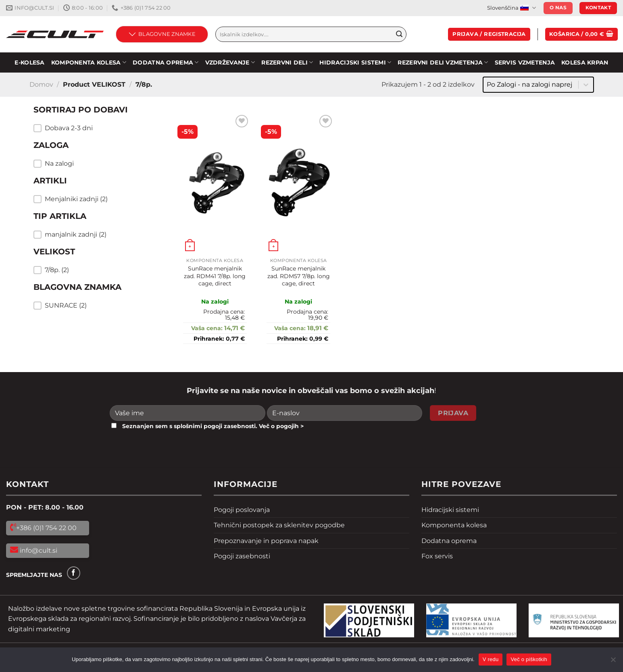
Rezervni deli (287, 62)
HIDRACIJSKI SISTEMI (355, 62)
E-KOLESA (29, 62)
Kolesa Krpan (585, 62)
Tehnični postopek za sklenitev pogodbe (279, 525)
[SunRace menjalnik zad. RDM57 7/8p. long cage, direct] (298, 183)
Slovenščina (511, 8)
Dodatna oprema (449, 541)
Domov (41, 84)
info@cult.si (38, 550)
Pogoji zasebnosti (242, 556)
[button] (94, 128)
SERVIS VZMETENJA (525, 62)
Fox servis (437, 556)
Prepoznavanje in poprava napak (266, 541)
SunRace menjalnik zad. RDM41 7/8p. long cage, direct (215, 276)
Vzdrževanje (230, 62)
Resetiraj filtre (73, 327)
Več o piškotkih (529, 659)
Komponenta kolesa (454, 525)
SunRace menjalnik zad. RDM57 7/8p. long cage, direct (299, 276)
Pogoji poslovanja (242, 510)
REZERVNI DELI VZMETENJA (443, 62)
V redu (491, 659)
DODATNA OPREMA (166, 62)
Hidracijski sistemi (450, 510)
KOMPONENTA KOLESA (89, 62)
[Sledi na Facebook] (74, 573)
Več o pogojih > (281, 426)
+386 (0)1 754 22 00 (46, 528)
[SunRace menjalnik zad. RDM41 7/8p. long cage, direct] (215, 183)
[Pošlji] (399, 34)
